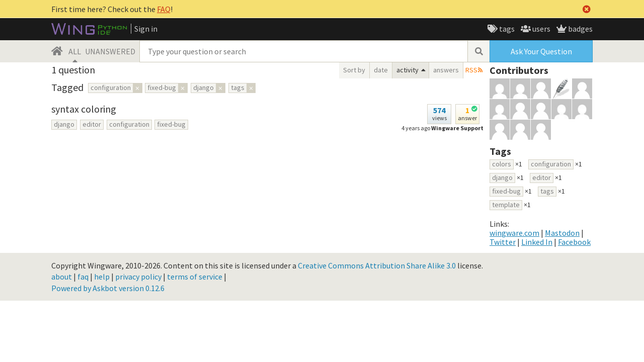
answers (446, 70)
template (506, 205)
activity (408, 70)
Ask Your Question (541, 51)
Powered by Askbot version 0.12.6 (108, 288)
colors (502, 164)
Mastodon (562, 233)
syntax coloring (84, 109)
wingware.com (514, 233)
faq (83, 277)
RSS (471, 70)
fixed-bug (171, 124)
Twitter (503, 242)
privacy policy (138, 277)
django (64, 124)
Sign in (146, 29)
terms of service (195, 277)
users (541, 29)
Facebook (574, 242)
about (62, 277)
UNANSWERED (110, 51)
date (381, 70)
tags (506, 29)
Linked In (537, 242)
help (102, 277)
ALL (75, 51)
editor (92, 124)
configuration (129, 124)
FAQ (164, 9)
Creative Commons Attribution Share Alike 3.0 (377, 265)
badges (580, 29)
